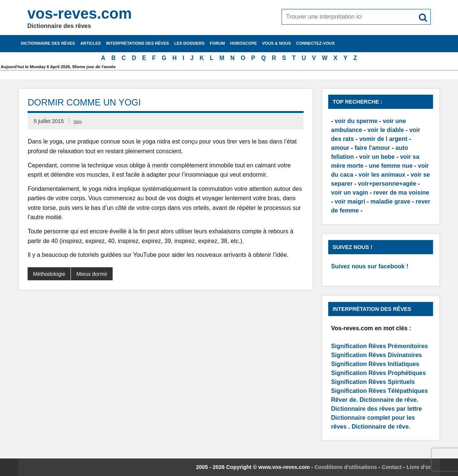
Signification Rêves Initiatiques (375, 364)
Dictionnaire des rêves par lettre (377, 409)
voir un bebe (377, 157)
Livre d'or (419, 467)
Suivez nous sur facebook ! (370, 266)
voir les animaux (382, 175)
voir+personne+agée (387, 184)
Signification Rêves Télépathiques (380, 391)
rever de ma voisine (401, 193)
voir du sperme (356, 121)
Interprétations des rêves (138, 43)
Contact (392, 467)
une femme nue (391, 166)
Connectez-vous (315, 43)
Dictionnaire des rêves (48, 43)
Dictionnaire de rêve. (389, 400)
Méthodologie (49, 274)
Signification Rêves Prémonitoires (380, 346)
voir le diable (386, 130)
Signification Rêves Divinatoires (377, 355)
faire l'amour (372, 148)
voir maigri (350, 201)
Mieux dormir (92, 274)
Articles (90, 43)
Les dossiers (189, 43)
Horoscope (244, 43)
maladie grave (390, 201)
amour (340, 148)
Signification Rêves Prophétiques (379, 373)
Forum (217, 43)
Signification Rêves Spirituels (373, 382)
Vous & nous (277, 43)
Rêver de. (345, 400)
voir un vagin (350, 193)
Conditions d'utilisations (346, 467)
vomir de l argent (383, 139)
